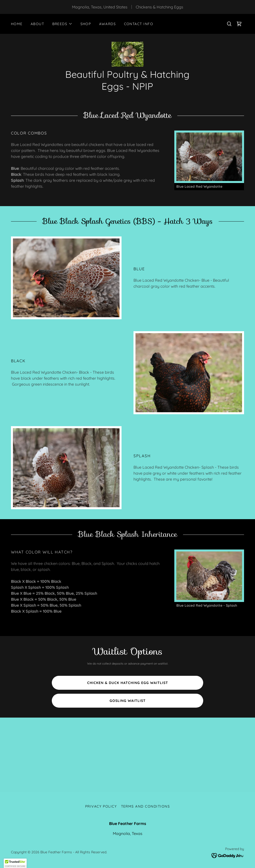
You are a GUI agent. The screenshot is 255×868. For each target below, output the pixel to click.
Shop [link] (86, 24)
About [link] (37, 24)
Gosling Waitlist (128, 701)
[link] (239, 24)
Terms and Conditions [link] (146, 806)
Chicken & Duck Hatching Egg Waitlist (128, 683)
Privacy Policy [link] (101, 806)
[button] (62, 24)
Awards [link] (108, 24)
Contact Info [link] (139, 24)
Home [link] (17, 24)
